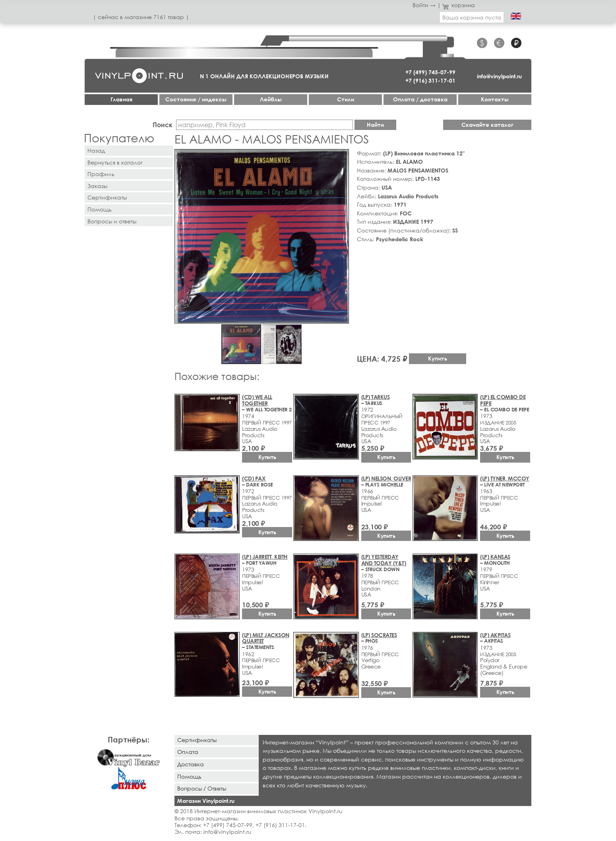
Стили (346, 99)
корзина (459, 5)
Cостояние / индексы (196, 99)
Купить (438, 358)
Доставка (191, 764)
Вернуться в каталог (115, 162)
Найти (375, 125)
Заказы (97, 186)
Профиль (101, 174)
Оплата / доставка (420, 99)
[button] (341, 157)
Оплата (188, 752)
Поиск (163, 125)
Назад (96, 150)
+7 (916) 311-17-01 (430, 80)
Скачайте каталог (487, 125)
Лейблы (271, 99)
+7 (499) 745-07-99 (430, 72)
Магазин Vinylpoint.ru (206, 801)
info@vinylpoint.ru (499, 76)
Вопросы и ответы (112, 221)
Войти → (424, 5)
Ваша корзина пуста (472, 17)
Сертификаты (107, 197)
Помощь (100, 209)
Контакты (495, 99)
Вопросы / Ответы (202, 788)
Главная (121, 99)
